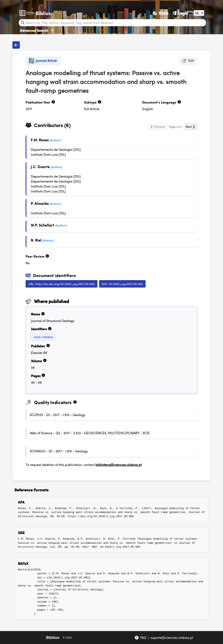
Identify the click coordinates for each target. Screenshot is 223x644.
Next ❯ (190, 126)
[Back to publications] (16, 45)
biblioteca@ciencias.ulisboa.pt (119, 465)
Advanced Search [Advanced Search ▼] (37, 30)
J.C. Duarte (40, 167)
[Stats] (161, 13)
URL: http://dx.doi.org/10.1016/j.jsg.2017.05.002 (62, 284)
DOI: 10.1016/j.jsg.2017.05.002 (122, 284)
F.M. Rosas (40, 140)
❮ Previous (158, 126)
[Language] (199, 13)
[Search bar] (115, 23)
